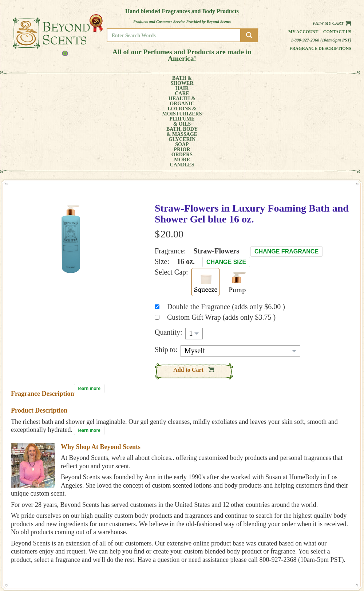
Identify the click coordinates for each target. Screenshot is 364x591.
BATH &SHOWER (34, 81)
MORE (301, 81)
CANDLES (329, 81)
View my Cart (332, 23)
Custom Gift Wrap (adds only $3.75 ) (221, 236)
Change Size (226, 180)
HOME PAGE (328, 521)
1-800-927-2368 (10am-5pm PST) (321, 40)
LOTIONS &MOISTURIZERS (130, 81)
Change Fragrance (286, 170)
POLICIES (326, 531)
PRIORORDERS (275, 81)
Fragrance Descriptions (320, 48)
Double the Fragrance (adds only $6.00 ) (226, 225)
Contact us (337, 32)
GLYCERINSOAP (243, 81)
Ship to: (166, 268)
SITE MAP (326, 541)
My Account (303, 32)
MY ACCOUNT (329, 526)
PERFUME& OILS (170, 81)
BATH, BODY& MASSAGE (206, 81)
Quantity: (169, 251)
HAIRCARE (61, 81)
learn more (89, 307)
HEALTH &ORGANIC (89, 81)
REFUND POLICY (332, 536)
